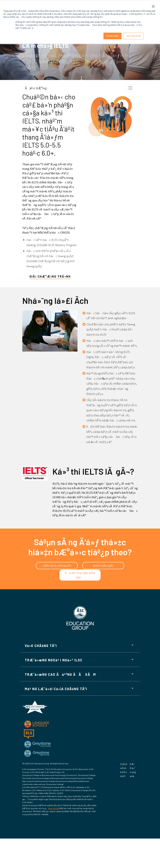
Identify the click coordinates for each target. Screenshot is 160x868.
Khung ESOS (54, 808)
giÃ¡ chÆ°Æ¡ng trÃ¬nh (50, 276)
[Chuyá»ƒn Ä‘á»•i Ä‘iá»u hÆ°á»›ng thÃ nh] (130, 88)
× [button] (153, 6)
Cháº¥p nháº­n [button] (112, 36)
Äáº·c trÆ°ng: (36, 88)
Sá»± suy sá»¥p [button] (134, 36)
